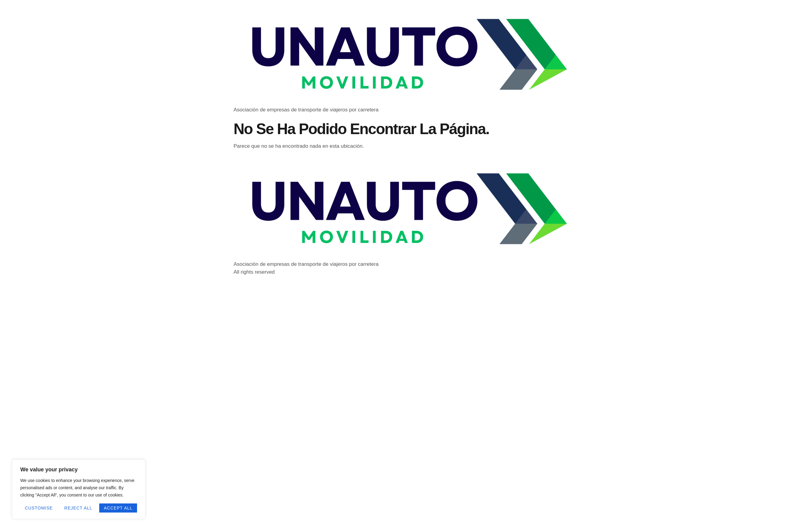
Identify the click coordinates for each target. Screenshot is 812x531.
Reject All (78, 508)
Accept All (118, 508)
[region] (79, 489)
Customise (39, 508)
